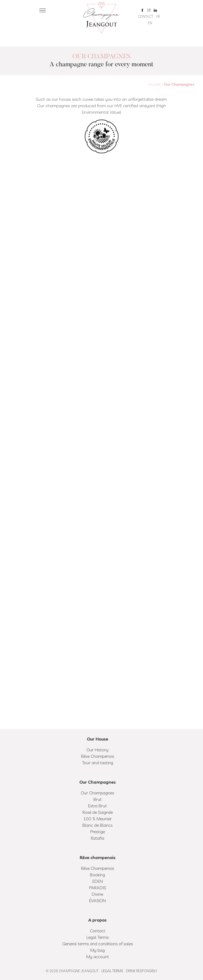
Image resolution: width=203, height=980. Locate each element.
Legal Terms (98, 937)
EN (150, 23)
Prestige (98, 832)
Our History (97, 750)
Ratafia (97, 838)
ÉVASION (97, 901)
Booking (97, 875)
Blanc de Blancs (97, 825)
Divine (97, 894)
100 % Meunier (97, 819)
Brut (98, 799)
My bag (97, 950)
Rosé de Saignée (98, 812)
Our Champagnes (97, 793)
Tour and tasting (98, 763)
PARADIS (98, 888)
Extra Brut (97, 806)
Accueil (154, 84)
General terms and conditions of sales (98, 944)
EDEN (98, 881)
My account (98, 957)
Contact (146, 16)
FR (158, 16)
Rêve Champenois (98, 756)
